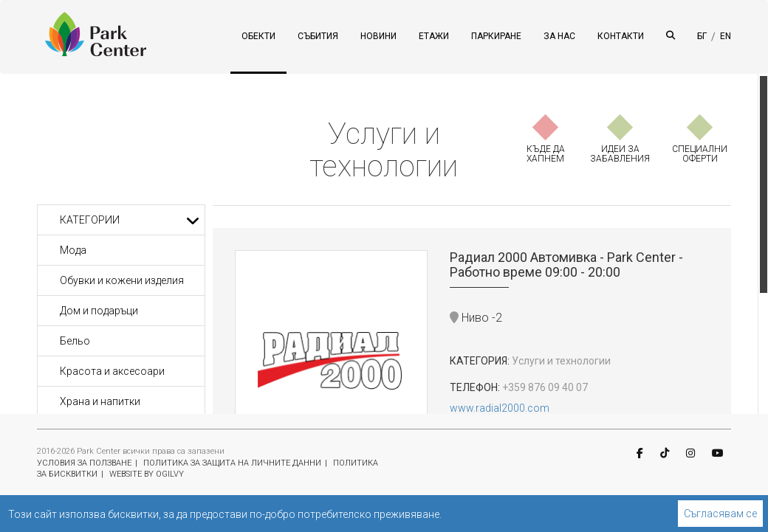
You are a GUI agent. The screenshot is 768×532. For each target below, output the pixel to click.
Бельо (75, 341)
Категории (130, 220)
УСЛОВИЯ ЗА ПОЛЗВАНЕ (84, 463)
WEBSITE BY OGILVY (147, 474)
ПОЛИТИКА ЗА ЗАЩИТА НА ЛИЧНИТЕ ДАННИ (232, 463)
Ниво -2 (476, 318)
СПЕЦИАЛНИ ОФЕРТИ (700, 154)
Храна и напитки (100, 401)
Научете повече (482, 514)
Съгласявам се (720, 514)
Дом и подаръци (99, 311)
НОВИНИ (378, 36)
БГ (702, 36)
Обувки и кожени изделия (122, 280)
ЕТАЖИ (434, 36)
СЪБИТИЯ (318, 36)
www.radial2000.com (500, 408)
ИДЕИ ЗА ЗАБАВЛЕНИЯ (620, 154)
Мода (73, 250)
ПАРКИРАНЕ (496, 36)
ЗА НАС (559, 36)
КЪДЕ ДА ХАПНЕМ (546, 154)
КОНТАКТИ (621, 36)
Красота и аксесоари (112, 371)
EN (726, 36)
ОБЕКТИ (258, 36)
